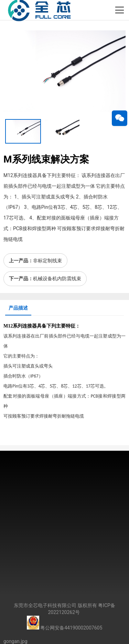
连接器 (30, 326)
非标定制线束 (47, 261)
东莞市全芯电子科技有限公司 (45, 605)
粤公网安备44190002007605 (71, 628)
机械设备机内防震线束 (57, 279)
